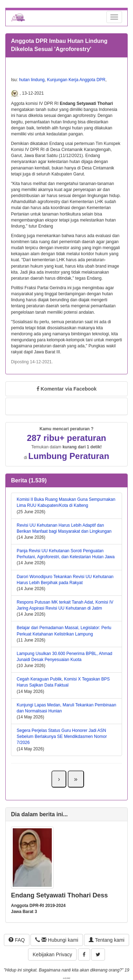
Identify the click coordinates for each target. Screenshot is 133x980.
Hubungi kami (57, 940)
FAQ (17, 940)
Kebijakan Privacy (52, 954)
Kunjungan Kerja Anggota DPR (76, 80)
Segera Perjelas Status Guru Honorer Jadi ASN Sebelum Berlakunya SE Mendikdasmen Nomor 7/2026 (62, 737)
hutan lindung (32, 80)
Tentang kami (107, 940)
